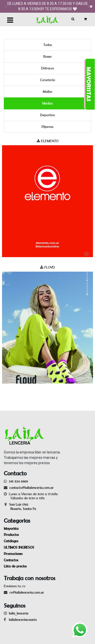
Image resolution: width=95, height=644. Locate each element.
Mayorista (11, 529)
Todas (48, 45)
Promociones (13, 554)
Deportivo (48, 115)
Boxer (48, 56)
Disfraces (48, 68)
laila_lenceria (19, 613)
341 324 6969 (18, 481)
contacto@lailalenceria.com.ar (31, 488)
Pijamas (48, 127)
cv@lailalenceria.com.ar (27, 592)
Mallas (48, 92)
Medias (48, 103)
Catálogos (11, 541)
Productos (11, 535)
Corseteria (48, 80)
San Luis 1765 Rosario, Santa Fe (20, 507)
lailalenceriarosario (22, 620)
